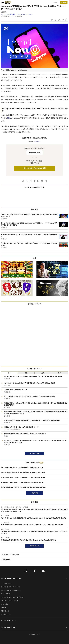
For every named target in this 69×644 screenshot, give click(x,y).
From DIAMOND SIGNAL (25, 14)
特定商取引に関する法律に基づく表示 (12, 597)
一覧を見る (34, 493)
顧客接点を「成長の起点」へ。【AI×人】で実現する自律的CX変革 (22, 482)
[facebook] (35, 571)
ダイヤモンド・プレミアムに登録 (34, 168)
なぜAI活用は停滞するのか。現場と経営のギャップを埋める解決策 (23, 477)
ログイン (56, 3)
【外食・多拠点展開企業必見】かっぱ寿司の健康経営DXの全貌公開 (23, 487)
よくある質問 (5, 604)
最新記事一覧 (35, 546)
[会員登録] (64, 3)
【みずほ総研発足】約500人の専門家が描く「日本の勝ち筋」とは (22, 468)
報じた (9, 118)
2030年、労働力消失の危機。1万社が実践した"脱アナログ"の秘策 (23, 473)
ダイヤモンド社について (8, 627)
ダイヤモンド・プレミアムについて (10, 587)
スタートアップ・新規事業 (8, 14)
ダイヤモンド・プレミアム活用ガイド (11, 590)
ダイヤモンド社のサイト (8, 621)
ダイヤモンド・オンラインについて (11, 579)
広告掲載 (4, 608)
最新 (9, 373)
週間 (43, 373)
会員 (60, 373)
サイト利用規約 (5, 594)
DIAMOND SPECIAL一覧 (10, 555)
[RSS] (43, 571)
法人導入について (6, 614)
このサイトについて (7, 584)
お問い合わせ (5, 611)
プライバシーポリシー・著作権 (10, 601)
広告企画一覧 (6, 560)
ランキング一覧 (34, 453)
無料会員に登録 (34, 153)
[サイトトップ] (8, 3)
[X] (26, 571)
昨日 (26, 373)
